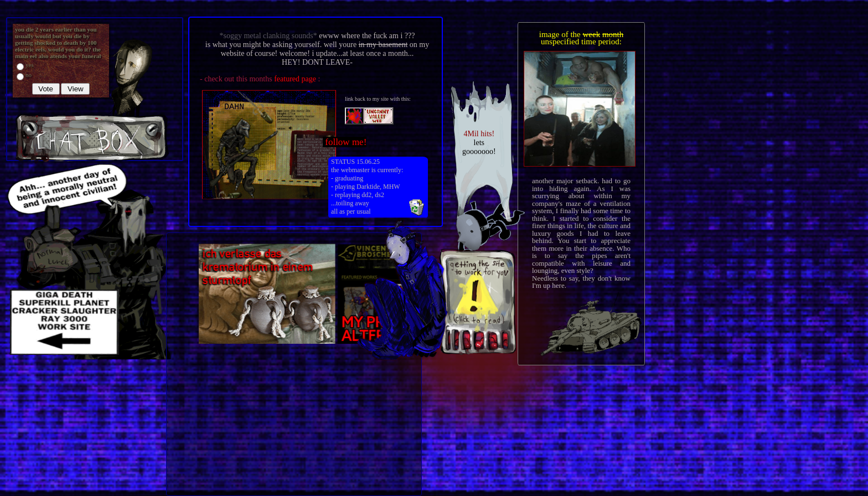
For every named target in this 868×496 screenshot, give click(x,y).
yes (30, 65)
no (29, 75)
